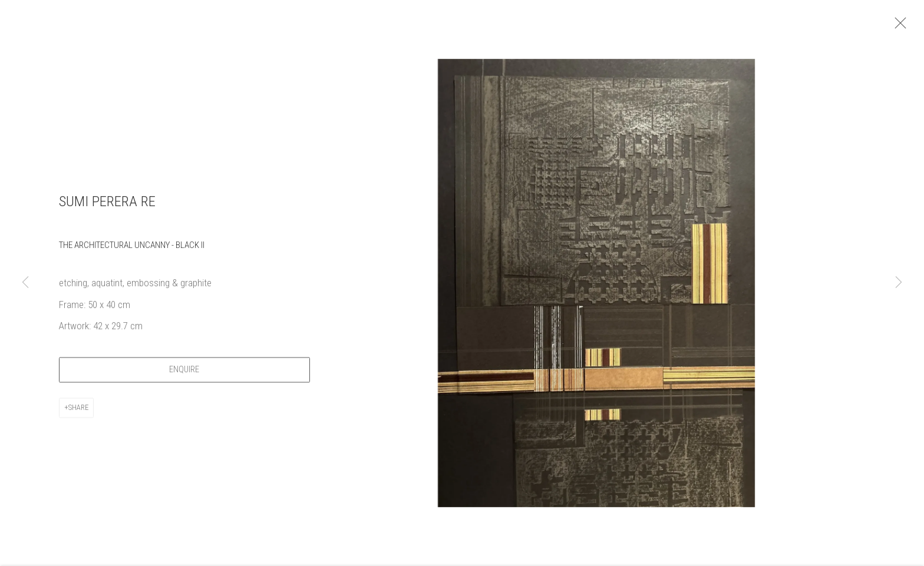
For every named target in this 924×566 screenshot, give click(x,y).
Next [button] (899, 283)
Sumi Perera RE (107, 206)
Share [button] (78, 411)
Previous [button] (25, 283)
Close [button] (903, 27)
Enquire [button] (184, 374)
